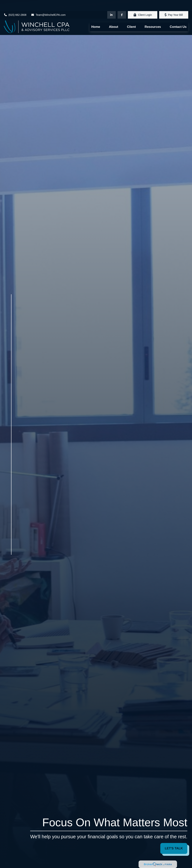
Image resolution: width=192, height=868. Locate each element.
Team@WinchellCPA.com (48, 4)
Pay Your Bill (174, 4)
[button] (96, 16)
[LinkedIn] (111, 4)
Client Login (143, 4)
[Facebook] (122, 4)
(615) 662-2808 (15, 4)
